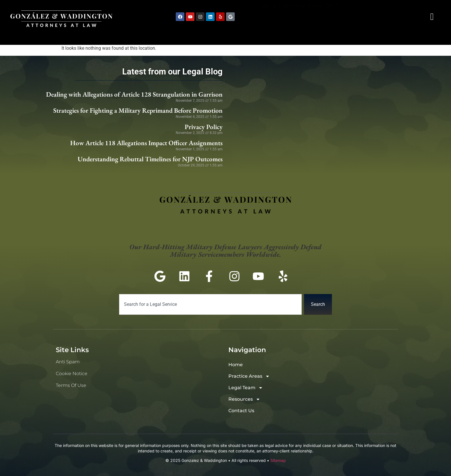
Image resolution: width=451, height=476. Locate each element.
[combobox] (210, 304)
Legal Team (305, 35)
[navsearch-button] (432, 17)
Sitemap (278, 460)
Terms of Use (71, 385)
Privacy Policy (204, 127)
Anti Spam (68, 362)
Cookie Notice (72, 374)
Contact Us (421, 35)
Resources (365, 35)
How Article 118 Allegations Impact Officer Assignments (146, 143)
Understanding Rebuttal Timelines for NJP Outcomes (150, 159)
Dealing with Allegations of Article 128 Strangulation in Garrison (134, 94)
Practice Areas (237, 35)
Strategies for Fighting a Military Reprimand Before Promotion (138, 110)
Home (185, 35)
